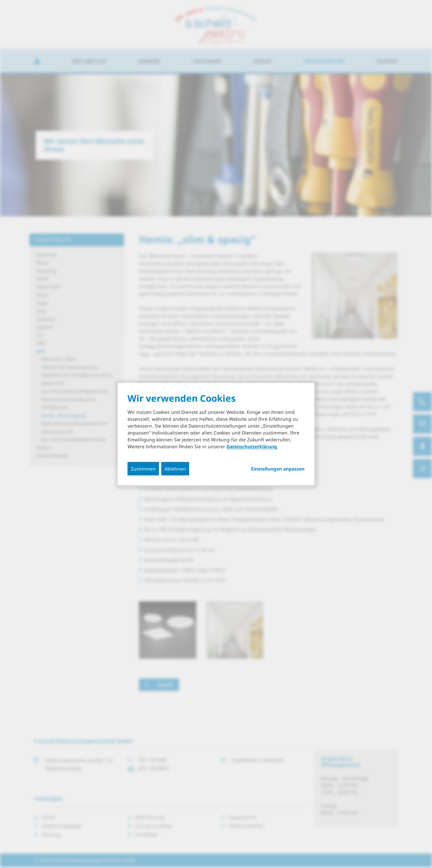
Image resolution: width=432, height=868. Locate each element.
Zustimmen (143, 469)
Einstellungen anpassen (278, 469)
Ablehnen (175, 469)
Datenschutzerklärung (252, 446)
